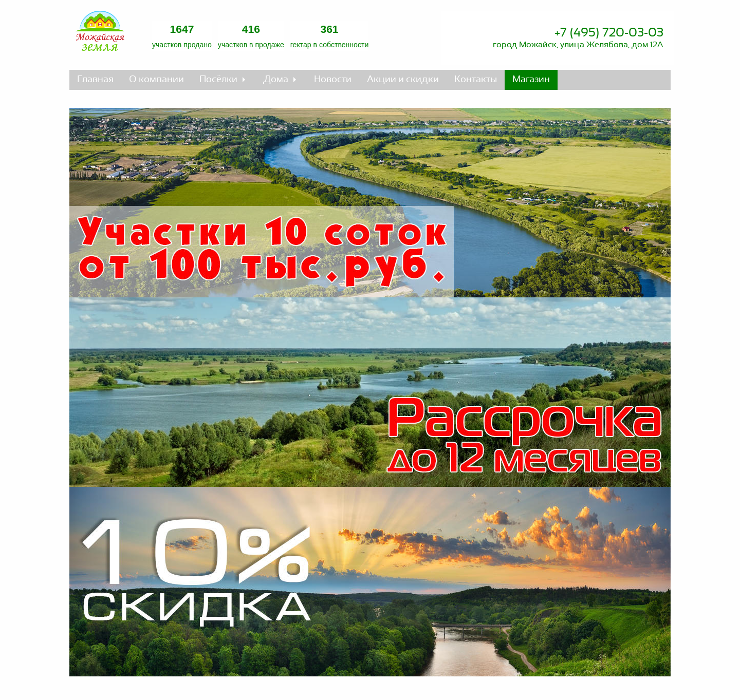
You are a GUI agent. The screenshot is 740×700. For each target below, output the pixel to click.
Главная (95, 80)
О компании (156, 80)
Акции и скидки (403, 80)
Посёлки (218, 80)
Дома (276, 80)
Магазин (531, 80)
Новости (333, 80)
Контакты (476, 80)
